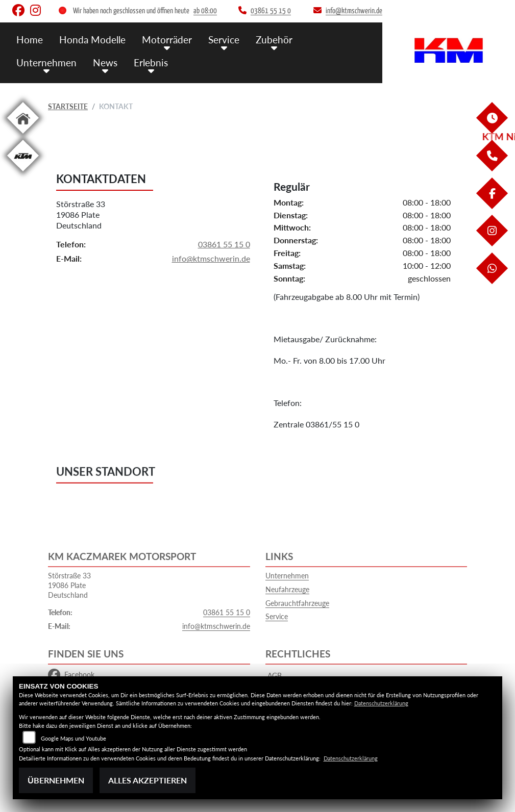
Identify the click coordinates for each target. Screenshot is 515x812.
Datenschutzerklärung (381, 703)
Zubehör (274, 40)
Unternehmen (46, 62)
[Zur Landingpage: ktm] (23, 173)
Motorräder (167, 40)
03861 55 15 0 (224, 244)
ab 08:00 (205, 11)
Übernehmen (56, 780)
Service (224, 40)
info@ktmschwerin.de (211, 259)
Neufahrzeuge (287, 589)
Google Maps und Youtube (73, 738)
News (105, 62)
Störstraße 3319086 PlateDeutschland (81, 215)
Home (30, 40)
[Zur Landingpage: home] (23, 135)
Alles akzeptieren (148, 780)
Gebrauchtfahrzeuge (297, 603)
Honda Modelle (92, 40)
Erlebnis (151, 62)
